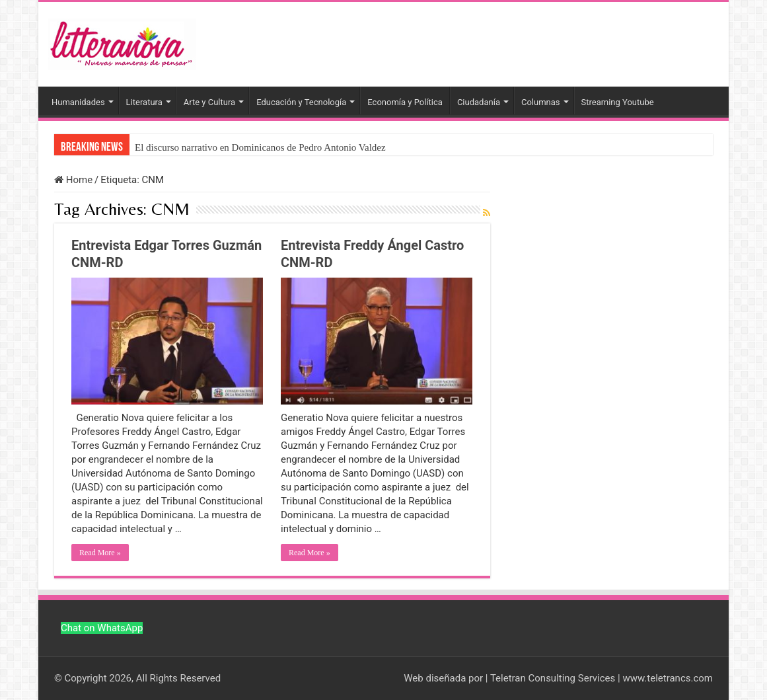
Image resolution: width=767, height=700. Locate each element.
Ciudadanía (479, 102)
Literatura (144, 102)
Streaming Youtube (618, 102)
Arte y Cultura (209, 102)
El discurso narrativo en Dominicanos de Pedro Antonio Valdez (260, 147)
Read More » (100, 553)
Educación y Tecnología (301, 102)
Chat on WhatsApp (102, 628)
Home (73, 180)
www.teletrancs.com (668, 678)
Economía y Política (405, 102)
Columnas (541, 102)
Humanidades (78, 102)
